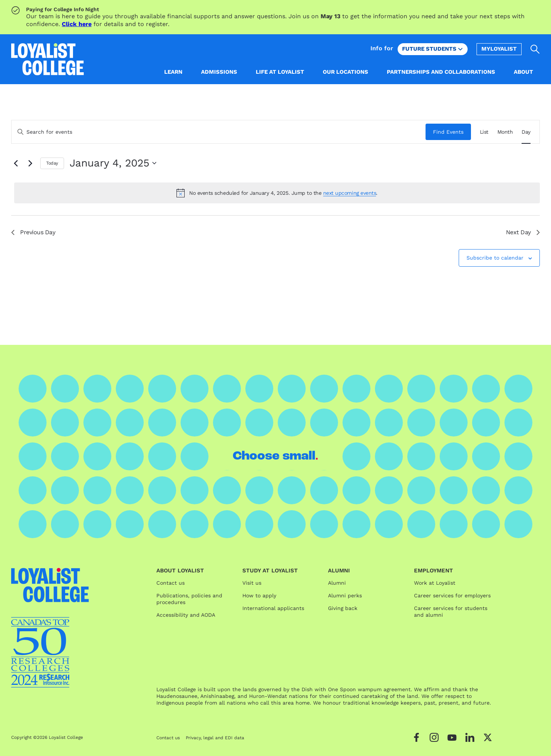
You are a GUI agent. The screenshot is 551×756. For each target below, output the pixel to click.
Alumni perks (345, 595)
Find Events (448, 132)
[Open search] (535, 49)
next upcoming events (350, 193)
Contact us (171, 583)
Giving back (343, 608)
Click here (77, 24)
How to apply (259, 595)
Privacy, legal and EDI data (215, 738)
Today (52, 163)
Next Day (523, 232)
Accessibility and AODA (186, 615)
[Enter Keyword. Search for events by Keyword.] (219, 132)
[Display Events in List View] (484, 132)
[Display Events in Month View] (505, 132)
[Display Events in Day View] (526, 132)
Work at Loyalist (435, 583)
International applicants (273, 608)
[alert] (277, 193)
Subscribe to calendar (495, 258)
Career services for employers (452, 595)
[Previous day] (16, 163)
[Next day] (30, 163)
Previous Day (33, 232)
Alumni (337, 583)
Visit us (252, 583)
